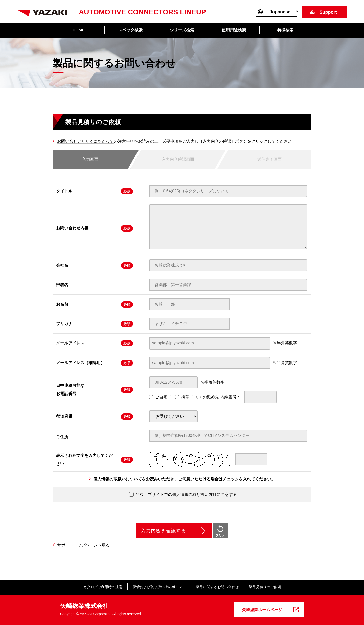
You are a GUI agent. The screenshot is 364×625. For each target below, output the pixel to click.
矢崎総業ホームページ (262, 610)
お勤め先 (211, 397)
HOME (79, 30)
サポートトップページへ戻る (83, 545)
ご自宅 (161, 397)
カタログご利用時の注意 (103, 587)
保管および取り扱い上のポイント (159, 587)
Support (328, 12)
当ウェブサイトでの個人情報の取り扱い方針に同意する (183, 494)
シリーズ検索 (182, 30)
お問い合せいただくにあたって (85, 141)
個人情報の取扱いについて (118, 479)
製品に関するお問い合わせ (217, 587)
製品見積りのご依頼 (265, 587)
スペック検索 (130, 30)
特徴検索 (285, 30)
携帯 (185, 397)
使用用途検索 (234, 30)
